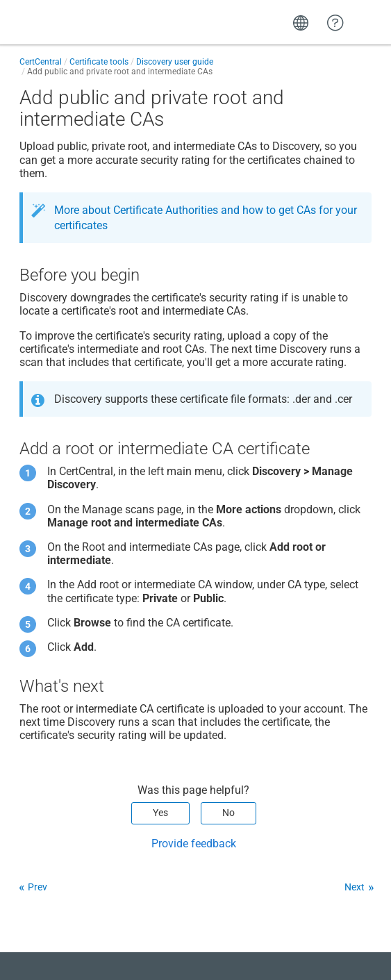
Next (355, 887)
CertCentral (41, 62)
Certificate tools (99, 62)
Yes (160, 813)
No (228, 813)
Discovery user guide (175, 62)
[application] (335, 948)
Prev (38, 887)
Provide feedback (194, 844)
